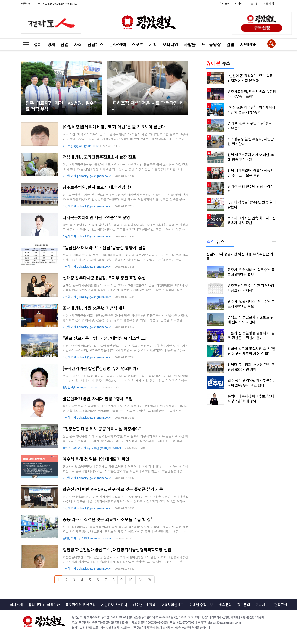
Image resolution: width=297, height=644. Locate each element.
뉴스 (218, 63)
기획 (153, 44)
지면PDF (248, 44)
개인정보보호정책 (114, 605)
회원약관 (53, 605)
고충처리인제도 (172, 605)
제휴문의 (225, 605)
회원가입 (269, 3)
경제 (51, 44)
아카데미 (240, 3)
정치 (38, 44)
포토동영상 (211, 44)
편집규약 (281, 605)
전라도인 (225, 3)
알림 (230, 44)
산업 (65, 44)
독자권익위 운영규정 (81, 605)
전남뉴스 (95, 44)
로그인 (254, 3)
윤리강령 (35, 605)
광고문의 (244, 605)
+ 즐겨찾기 (27, 3)
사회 (78, 44)
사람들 (190, 44)
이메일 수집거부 (201, 605)
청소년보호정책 (144, 605)
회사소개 (16, 605)
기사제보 (262, 605)
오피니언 (170, 44)
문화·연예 (117, 44)
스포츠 (137, 44)
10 (130, 580)
